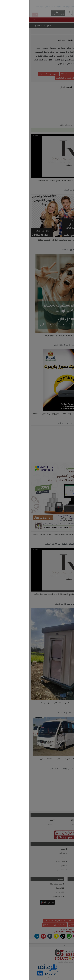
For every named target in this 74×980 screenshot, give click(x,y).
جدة (58, 250)
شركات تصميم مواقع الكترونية (37, 78)
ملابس (35, 866)
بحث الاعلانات (67, 913)
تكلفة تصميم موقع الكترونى (49, 921)
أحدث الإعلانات (66, 909)
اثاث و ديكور (67, 866)
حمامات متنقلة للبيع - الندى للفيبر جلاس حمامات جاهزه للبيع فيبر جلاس (40, 703)
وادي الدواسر (54, 544)
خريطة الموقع (30, 896)
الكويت (46, 824)
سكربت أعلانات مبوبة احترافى (50, 925)
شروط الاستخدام (65, 896)
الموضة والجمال (66, 857)
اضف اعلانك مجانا (29, 13)
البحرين (23, 824)
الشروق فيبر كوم (47, 31)
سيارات (35, 849)
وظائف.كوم (67, 905)
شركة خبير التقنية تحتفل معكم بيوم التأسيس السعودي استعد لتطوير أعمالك (38, 534)
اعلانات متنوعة (32, 870)
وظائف (69, 853)
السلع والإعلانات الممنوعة (62, 901)
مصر (23, 820)
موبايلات (35, 853)
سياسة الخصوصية (65, 892)
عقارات (69, 849)
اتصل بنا (31, 888)
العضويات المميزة (65, 884)
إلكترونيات (45, 423)
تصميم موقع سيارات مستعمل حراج (26, 925)
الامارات (46, 820)
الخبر (57, 345)
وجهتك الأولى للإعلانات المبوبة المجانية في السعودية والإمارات (43, 335)
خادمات (50, 190)
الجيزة (57, 190)
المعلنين (59, 31)
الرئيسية (68, 31)
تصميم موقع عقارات (39, 74)
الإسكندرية (55, 423)
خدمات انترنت (48, 345)
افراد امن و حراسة (46, 604)
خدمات (35, 857)
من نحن (69, 888)
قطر (70, 828)
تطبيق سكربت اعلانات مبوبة (20, 74)
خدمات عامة (49, 250)
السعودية (68, 820)
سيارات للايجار (45, 769)
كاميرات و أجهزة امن (38, 544)
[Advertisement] (37, 5)
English (49, 14)
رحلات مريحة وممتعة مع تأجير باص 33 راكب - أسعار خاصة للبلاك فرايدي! (41, 759)
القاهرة (55, 713)
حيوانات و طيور (66, 870)
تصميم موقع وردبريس (56, 74)
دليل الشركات (67, 874)
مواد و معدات (33, 862)
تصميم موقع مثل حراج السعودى (26, 921)
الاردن (70, 824)
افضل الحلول (31, 932)
